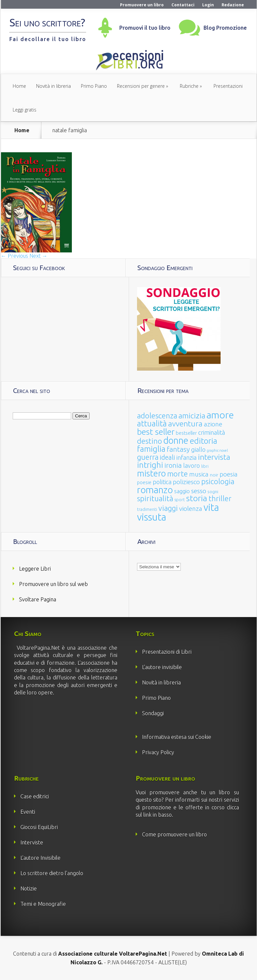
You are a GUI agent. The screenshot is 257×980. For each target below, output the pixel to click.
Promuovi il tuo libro (145, 28)
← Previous (15, 256)
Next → (38, 256)
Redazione (233, 5)
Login (208, 5)
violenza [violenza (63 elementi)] (191, 509)
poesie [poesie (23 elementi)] (144, 482)
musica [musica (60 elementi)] (199, 474)
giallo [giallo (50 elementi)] (198, 449)
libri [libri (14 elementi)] (205, 466)
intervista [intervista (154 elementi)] (214, 457)
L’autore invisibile (162, 667)
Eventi (28, 812)
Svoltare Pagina (38, 599)
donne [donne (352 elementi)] (176, 440)
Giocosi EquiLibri (39, 827)
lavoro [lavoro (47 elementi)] (191, 465)
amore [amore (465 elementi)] (220, 415)
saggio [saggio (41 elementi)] (182, 491)
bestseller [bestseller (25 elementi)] (186, 433)
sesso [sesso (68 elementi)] (199, 491)
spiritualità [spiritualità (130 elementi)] (155, 498)
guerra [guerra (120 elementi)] (148, 457)
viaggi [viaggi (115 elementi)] (168, 508)
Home (19, 86)
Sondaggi (153, 713)
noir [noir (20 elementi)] (214, 475)
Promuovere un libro (142, 5)
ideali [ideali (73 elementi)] (167, 457)
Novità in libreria (53, 86)
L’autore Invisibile (40, 858)
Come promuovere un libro (174, 834)
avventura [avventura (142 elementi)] (185, 424)
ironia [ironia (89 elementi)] (173, 465)
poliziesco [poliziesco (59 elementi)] (186, 482)
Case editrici (35, 796)
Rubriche (189, 86)
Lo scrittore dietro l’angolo (52, 873)
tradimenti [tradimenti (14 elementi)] (147, 509)
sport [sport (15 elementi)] (180, 500)
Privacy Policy (158, 752)
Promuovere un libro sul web (53, 584)
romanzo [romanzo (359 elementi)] (155, 490)
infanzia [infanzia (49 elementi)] (186, 457)
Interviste (32, 842)
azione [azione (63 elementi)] (213, 424)
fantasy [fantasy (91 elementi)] (178, 449)
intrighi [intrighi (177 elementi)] (150, 465)
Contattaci (183, 5)
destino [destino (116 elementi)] (150, 441)
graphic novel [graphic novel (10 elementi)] (217, 450)
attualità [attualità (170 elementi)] (152, 424)
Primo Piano (94, 86)
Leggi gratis (25, 110)
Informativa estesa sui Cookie (177, 737)
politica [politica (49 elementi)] (162, 482)
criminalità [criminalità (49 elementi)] (212, 432)
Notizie (29, 889)
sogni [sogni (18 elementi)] (213, 492)
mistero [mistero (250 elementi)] (151, 473)
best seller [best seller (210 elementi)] (156, 432)
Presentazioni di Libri (167, 652)
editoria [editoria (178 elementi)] (204, 441)
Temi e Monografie (43, 904)
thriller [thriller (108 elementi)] (220, 499)
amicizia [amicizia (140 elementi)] (192, 416)
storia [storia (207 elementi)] (197, 498)
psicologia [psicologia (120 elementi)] (218, 481)
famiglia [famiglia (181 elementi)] (151, 449)
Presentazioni (228, 86)
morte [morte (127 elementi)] (177, 474)
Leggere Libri (35, 569)
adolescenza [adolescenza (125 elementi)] (157, 416)
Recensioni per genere (141, 86)
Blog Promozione (225, 28)
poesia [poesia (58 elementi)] (229, 474)
